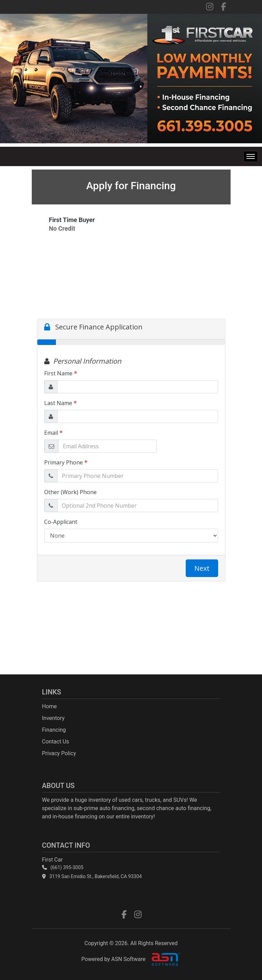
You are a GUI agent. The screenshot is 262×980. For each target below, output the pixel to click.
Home (50, 706)
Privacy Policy (59, 753)
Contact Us (56, 742)
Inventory (54, 718)
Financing (54, 730)
